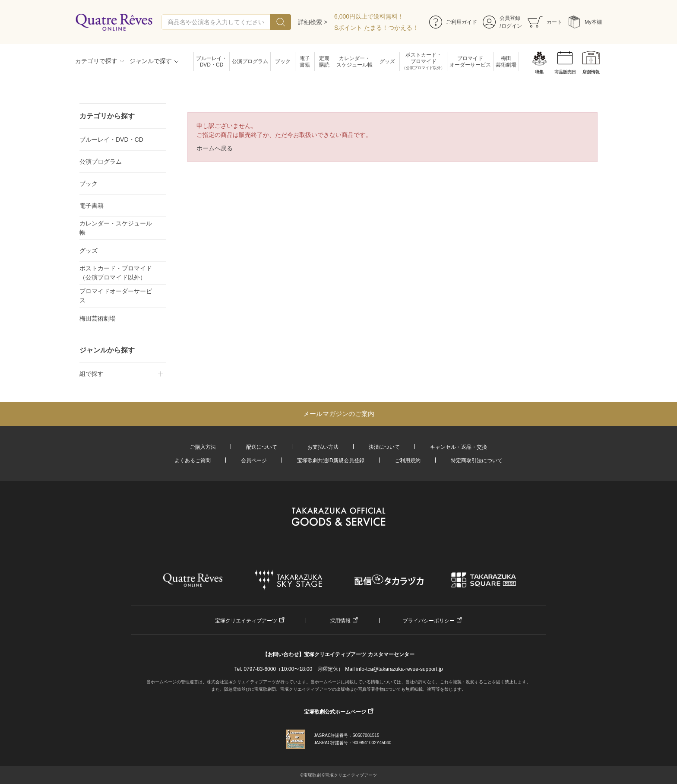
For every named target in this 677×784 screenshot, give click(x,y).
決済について (384, 447)
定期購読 (324, 62)
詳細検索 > (313, 22)
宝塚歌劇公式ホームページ (335, 712)
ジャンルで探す (151, 61)
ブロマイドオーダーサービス (470, 62)
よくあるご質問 (193, 460)
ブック (283, 61)
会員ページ (254, 460)
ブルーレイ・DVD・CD (212, 62)
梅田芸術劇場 (506, 62)
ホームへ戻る (215, 148)
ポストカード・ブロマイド (423, 62)
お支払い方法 (323, 447)
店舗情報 (591, 72)
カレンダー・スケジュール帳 (354, 62)
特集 (539, 72)
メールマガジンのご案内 (339, 414)
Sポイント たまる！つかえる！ (376, 28)
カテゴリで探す (96, 61)
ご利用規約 (408, 460)
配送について (262, 447)
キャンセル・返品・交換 (459, 447)
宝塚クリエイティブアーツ (246, 621)
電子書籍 (305, 62)
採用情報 (340, 621)
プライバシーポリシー (429, 621)
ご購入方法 (203, 447)
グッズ (387, 61)
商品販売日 (565, 72)
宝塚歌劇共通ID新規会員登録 (331, 460)
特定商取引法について (477, 460)
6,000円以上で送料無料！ (369, 16)
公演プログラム (250, 61)
